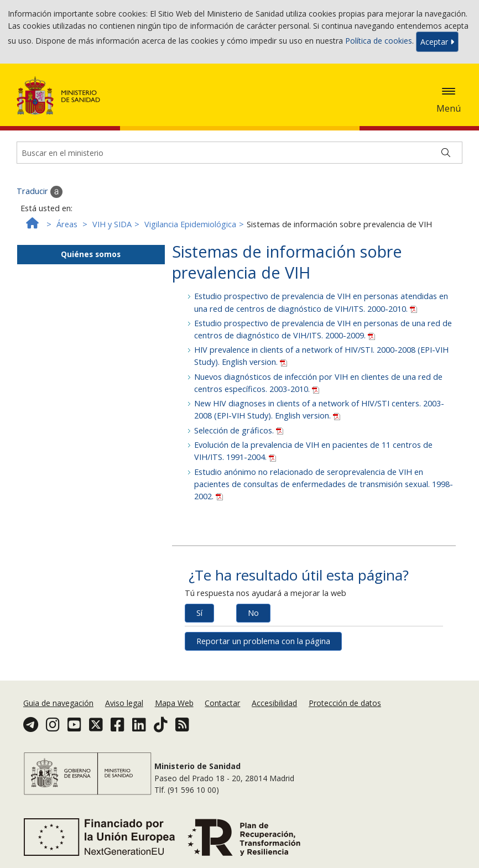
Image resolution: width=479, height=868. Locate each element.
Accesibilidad (274, 703)
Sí (199, 613)
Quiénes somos (91, 254)
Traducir (40, 192)
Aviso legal (124, 703)
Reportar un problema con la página (263, 641)
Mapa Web (174, 703)
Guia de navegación (58, 703)
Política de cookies (379, 41)
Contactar (222, 703)
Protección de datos (345, 703)
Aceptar (437, 42)
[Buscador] (239, 153)
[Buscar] (446, 153)
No (253, 613)
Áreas (67, 224)
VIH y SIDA (112, 224)
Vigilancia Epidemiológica (190, 224)
